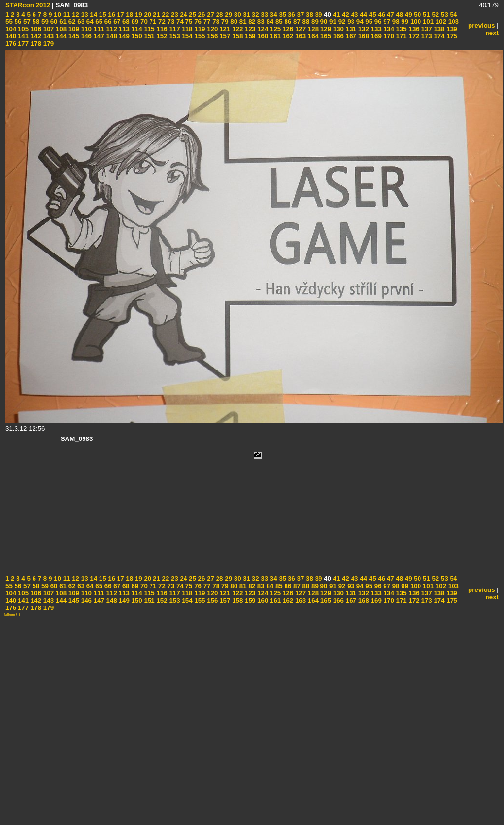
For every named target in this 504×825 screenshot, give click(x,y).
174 (438, 36)
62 (71, 22)
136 (413, 29)
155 (199, 36)
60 (53, 22)
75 (188, 22)
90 (323, 22)
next (492, 33)
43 (354, 14)
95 (368, 22)
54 (453, 14)
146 (85, 36)
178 (35, 43)
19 (138, 14)
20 (147, 14)
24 (183, 14)
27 (210, 14)
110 (85, 29)
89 (314, 22)
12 (75, 14)
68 (125, 22)
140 (11, 36)
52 (435, 14)
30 (237, 14)
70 (143, 22)
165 (325, 36)
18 (129, 14)
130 (337, 29)
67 (116, 22)
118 (186, 29)
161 (274, 36)
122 (236, 29)
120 (212, 29)
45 (372, 14)
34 (273, 14)
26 (201, 14)
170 (388, 36)
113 (123, 29)
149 (123, 36)
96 (377, 22)
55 (9, 22)
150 (136, 36)
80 (233, 22)
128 (312, 29)
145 (73, 36)
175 (451, 36)
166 (337, 36)
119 (199, 29)
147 (98, 36)
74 (179, 22)
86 (287, 22)
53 (444, 14)
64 (89, 22)
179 (48, 43)
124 (262, 29)
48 (399, 14)
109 (73, 29)
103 (453, 22)
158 (236, 36)
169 (375, 36)
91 (332, 22)
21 (156, 14)
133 (375, 29)
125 (274, 29)
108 (60, 29)
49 (408, 14)
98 (395, 22)
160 (262, 36)
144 (60, 36)
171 (401, 36)
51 (426, 14)
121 (224, 29)
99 (404, 22)
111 (98, 29)
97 (386, 22)
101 (427, 22)
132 (363, 29)
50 (417, 14)
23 (174, 14)
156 (212, 36)
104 (11, 29)
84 (269, 22)
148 (111, 36)
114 (136, 29)
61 (62, 22)
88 (305, 22)
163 (300, 36)
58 (35, 22)
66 (107, 22)
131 (350, 29)
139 (451, 29)
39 (318, 14)
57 (26, 22)
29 (228, 14)
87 (296, 22)
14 (93, 14)
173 (426, 36)
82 (251, 22)
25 (192, 14)
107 (48, 29)
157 (224, 36)
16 (111, 14)
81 (242, 22)
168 (363, 36)
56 (17, 22)
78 (215, 22)
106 (35, 29)
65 (98, 22)
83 (260, 22)
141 (22, 36)
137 (426, 29)
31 (246, 14)
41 (336, 14)
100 (415, 22)
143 (48, 36)
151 (149, 36)
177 (22, 43)
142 (35, 36)
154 (186, 36)
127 (300, 29)
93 (350, 22)
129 (325, 29)
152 (161, 36)
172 (413, 36)
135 (401, 29)
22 (165, 14)
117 (174, 29)
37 (300, 14)
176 (11, 43)
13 (84, 14)
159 (249, 36)
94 (359, 22)
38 (309, 14)
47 (390, 14)
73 (170, 22)
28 (219, 14)
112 (111, 29)
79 (224, 22)
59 (44, 22)
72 (161, 22)
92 (341, 22)
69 (134, 22)
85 (278, 22)
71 (152, 22)
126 (287, 29)
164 (312, 36)
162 (287, 36)
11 (66, 14)
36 (291, 14)
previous (482, 25)
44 (362, 14)
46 (381, 14)
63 (80, 22)
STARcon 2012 (28, 5)
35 (282, 14)
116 (161, 29)
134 (388, 29)
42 (344, 14)
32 (255, 14)
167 (350, 36)
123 (249, 29)
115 (149, 29)
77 (206, 22)
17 (120, 14)
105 (22, 29)
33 (264, 14)
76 (197, 22)
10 (57, 14)
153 (174, 36)
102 (440, 22)
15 (102, 14)
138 (438, 29)
